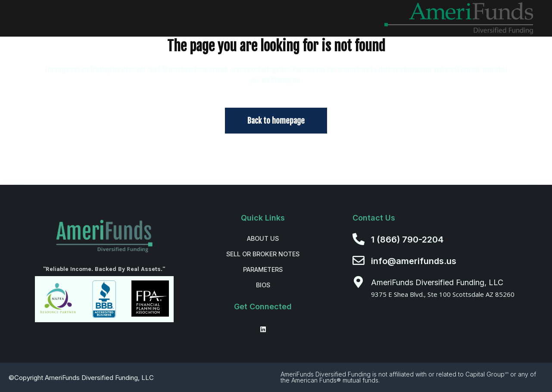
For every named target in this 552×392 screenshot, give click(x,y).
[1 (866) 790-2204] (359, 239)
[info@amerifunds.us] (359, 261)
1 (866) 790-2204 (407, 240)
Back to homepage (276, 121)
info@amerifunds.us (414, 261)
